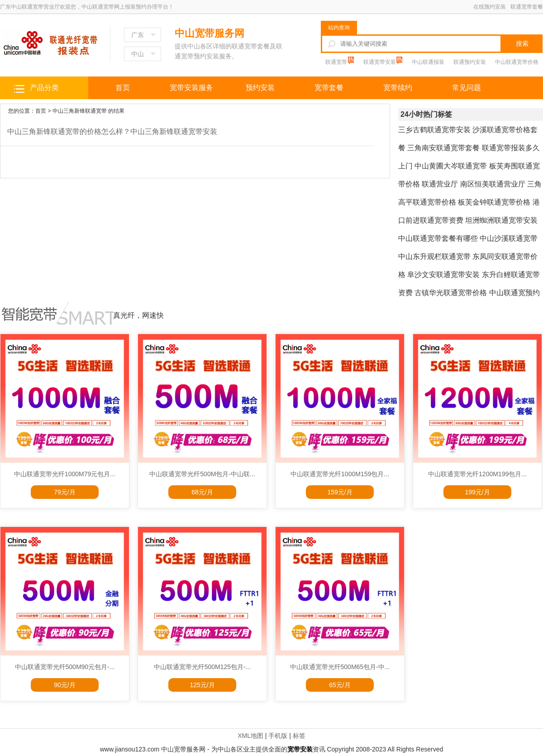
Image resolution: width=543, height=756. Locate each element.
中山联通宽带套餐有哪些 (438, 238)
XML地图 (250, 736)
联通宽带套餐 (527, 7)
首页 (123, 88)
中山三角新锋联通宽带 (80, 111)
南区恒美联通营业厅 (493, 184)
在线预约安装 (490, 7)
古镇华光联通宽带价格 (451, 293)
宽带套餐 (329, 88)
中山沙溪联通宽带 (509, 238)
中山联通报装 (428, 62)
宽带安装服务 (191, 88)
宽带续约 (398, 88)
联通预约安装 (470, 62)
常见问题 (467, 88)
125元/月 (202, 685)
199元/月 (477, 492)
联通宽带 (337, 62)
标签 (299, 736)
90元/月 (64, 685)
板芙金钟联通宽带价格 (494, 202)
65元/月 (340, 685)
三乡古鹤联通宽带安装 (434, 130)
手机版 (278, 736)
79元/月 (64, 492)
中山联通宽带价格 (517, 62)
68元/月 (202, 492)
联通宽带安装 (380, 62)
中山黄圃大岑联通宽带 (451, 166)
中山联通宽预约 (514, 293)
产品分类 (44, 88)
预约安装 (260, 88)
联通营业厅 (440, 184)
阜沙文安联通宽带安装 (443, 275)
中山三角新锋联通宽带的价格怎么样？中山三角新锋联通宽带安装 (112, 132)
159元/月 (340, 492)
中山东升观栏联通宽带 (434, 256)
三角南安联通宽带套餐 (443, 148)
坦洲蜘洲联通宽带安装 (501, 220)
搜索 (522, 43)
